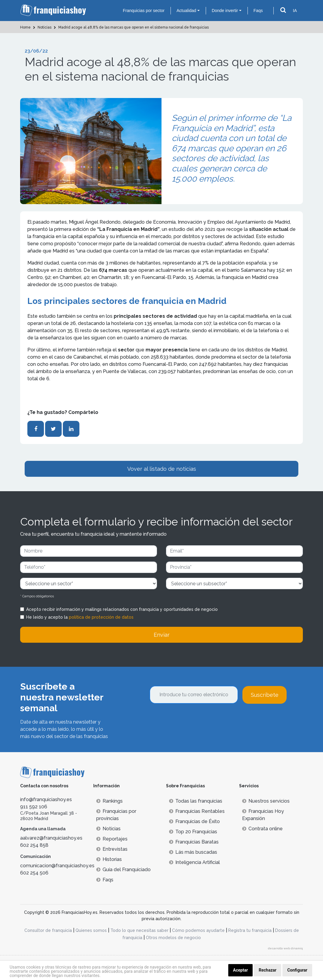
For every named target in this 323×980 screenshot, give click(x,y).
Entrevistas (112, 849)
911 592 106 (34, 807)
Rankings (109, 801)
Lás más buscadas (193, 852)
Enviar (162, 635)
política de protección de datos (101, 617)
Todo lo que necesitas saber (139, 930)
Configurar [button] (297, 970)
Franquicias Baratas (194, 842)
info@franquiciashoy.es (46, 799)
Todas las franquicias (196, 801)
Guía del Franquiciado (123, 870)
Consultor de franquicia (48, 930)
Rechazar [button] (268, 970)
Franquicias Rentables (197, 811)
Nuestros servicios (266, 801)
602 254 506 (34, 873)
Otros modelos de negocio (173, 938)
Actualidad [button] (186, 11)
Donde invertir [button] (225, 11)
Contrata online (262, 829)
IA (295, 11)
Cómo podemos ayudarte (198, 930)
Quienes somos (91, 930)
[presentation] (195, 720)
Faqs (258, 11)
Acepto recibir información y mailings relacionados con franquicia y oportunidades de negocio (122, 609)
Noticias (108, 829)
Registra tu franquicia (250, 930)
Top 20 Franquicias (193, 832)
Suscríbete (265, 695)
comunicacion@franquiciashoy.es (57, 866)
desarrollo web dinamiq (285, 948)
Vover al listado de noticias (162, 469)
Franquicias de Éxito (194, 821)
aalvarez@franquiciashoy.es (51, 838)
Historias (109, 859)
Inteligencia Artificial (194, 862)
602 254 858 (34, 845)
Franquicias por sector (144, 11)
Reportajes (112, 839)
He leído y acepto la (80, 617)
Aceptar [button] (241, 970)
